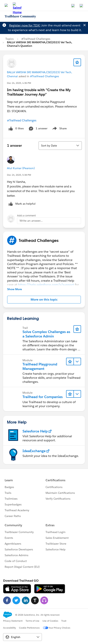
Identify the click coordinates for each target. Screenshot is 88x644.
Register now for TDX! (25, 25)
